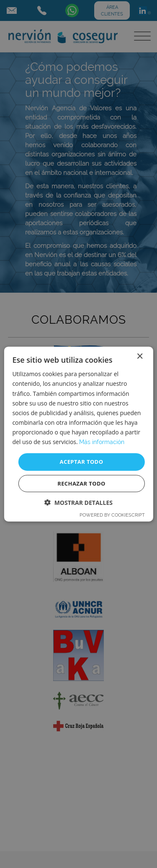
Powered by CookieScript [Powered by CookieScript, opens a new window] (112, 515)
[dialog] (78, 434)
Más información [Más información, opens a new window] (102, 442)
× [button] (140, 357)
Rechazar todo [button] (81, 483)
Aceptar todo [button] (82, 462)
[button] (78, 502)
